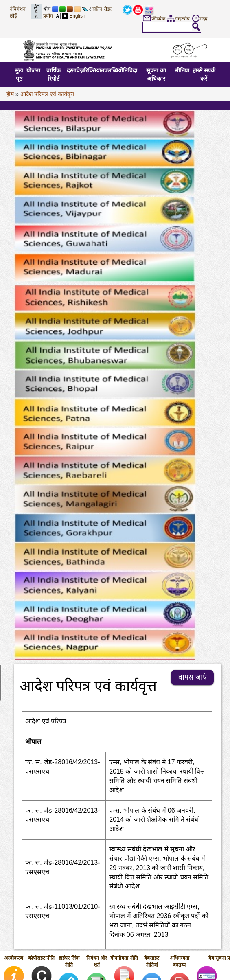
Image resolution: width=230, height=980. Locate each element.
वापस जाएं (193, 677)
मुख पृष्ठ (19, 75)
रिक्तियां (92, 70)
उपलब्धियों (112, 70)
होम (10, 94)
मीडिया (182, 70)
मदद (203, 19)
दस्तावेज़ (75, 70)
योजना (33, 70)
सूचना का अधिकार (156, 75)
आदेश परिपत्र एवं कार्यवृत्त (48, 94)
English (77, 16)
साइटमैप (182, 19)
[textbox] (167, 27)
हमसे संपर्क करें (204, 75)
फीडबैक (158, 19)
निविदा (130, 70)
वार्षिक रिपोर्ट (54, 75)
